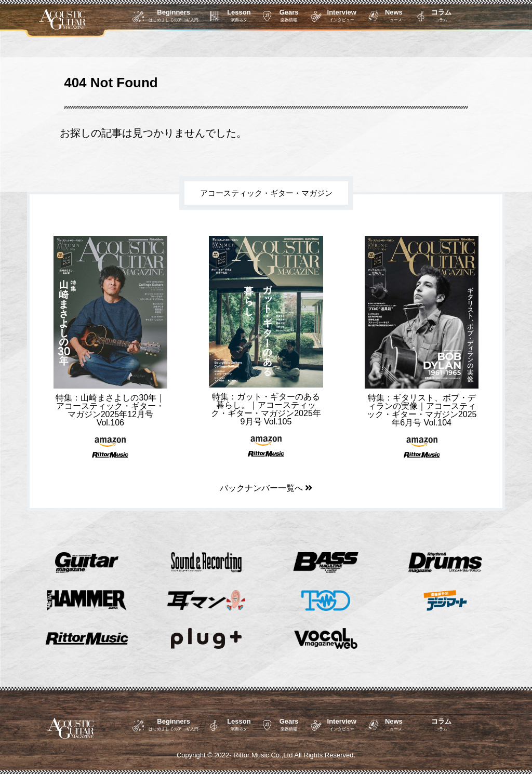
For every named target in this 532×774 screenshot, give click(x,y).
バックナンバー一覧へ (266, 488)
